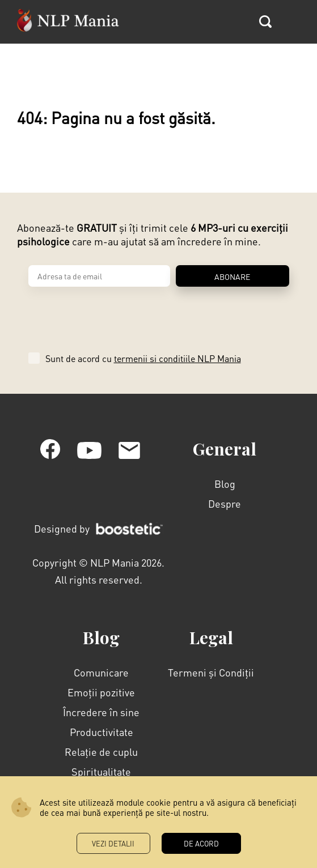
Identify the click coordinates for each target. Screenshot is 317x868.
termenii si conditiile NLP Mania (177, 358)
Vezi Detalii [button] (113, 843)
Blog (225, 484)
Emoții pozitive (101, 692)
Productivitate (102, 732)
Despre (225, 503)
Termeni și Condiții (211, 672)
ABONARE (232, 276)
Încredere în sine (101, 712)
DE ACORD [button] (201, 843)
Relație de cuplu (101, 752)
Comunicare (101, 672)
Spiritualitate (101, 771)
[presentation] (115, 316)
